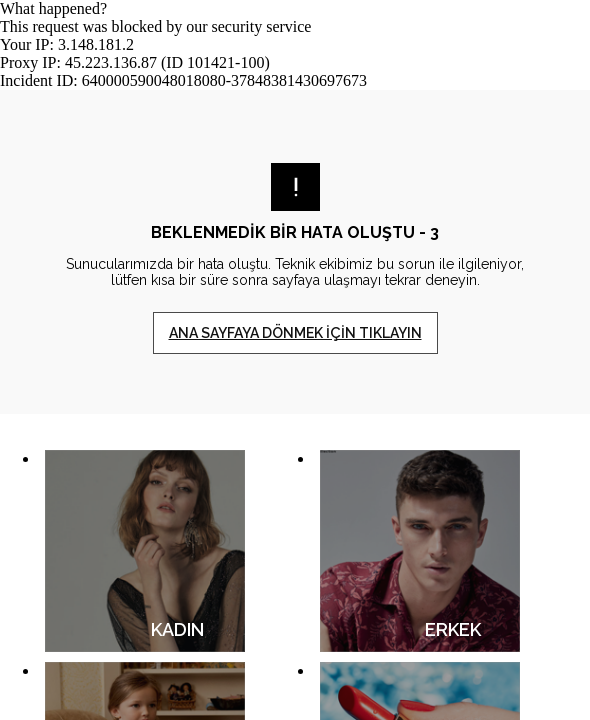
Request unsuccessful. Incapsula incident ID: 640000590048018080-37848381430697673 (295, 360)
